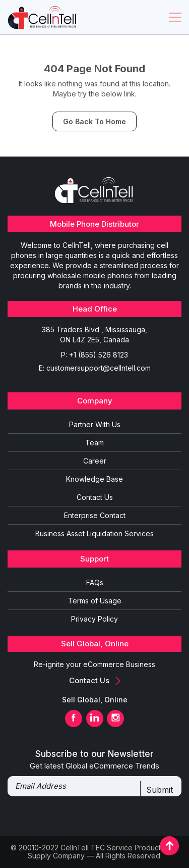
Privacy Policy (94, 619)
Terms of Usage (95, 601)
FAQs (95, 582)
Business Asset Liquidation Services (94, 533)
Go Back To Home (94, 121)
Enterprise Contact (95, 515)
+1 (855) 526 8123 (99, 355)
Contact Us (95, 497)
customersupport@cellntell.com (99, 368)
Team (94, 443)
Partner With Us (95, 424)
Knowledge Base (94, 479)
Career (95, 461)
